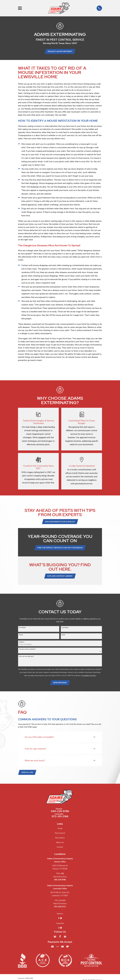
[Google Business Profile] (55, 938)
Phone (21, 636)
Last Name (65, 629)
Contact (60, 849)
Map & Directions (60, 879)
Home (60, 830)
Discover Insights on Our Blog (60, 522)
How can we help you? (26, 658)
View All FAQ (28, 774)
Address (22, 643)
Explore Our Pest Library (60, 577)
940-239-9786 (60, 813)
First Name (22, 629)
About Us (60, 844)
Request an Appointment (60, 52)
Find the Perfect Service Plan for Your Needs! (60, 548)
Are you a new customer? (27, 651)
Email (63, 636)
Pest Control (60, 835)
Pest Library (60, 840)
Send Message (60, 684)
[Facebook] (60, 938)
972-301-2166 (60, 818)
